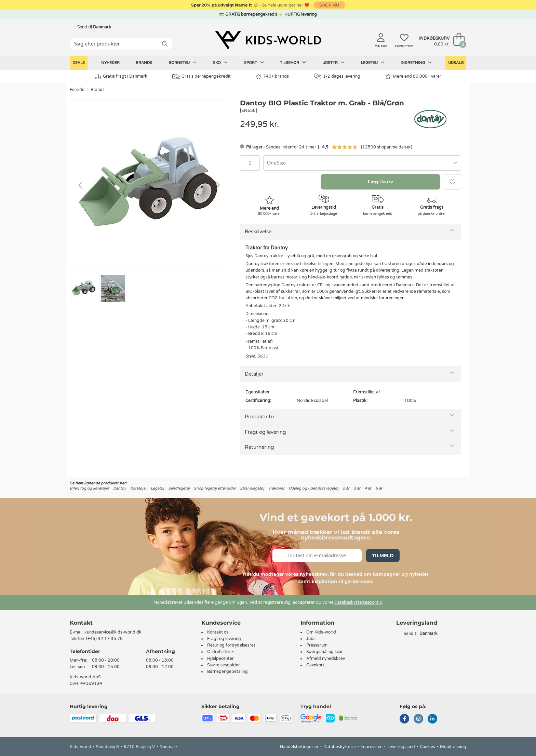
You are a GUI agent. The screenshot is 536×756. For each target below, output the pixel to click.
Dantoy (120, 488)
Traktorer (276, 488)
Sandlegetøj (179, 488)
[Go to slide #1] (84, 288)
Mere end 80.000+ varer (413, 76)
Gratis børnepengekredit (202, 77)
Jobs (311, 639)
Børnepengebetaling (227, 672)
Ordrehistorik (220, 652)
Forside (77, 90)
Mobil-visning (453, 747)
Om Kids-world (321, 632)
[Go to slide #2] (113, 288)
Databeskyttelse (340, 747)
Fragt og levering (265, 432)
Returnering (259, 447)
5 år (379, 488)
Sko (220, 63)
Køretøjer (138, 488)
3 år (357, 488)
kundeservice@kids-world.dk (113, 632)
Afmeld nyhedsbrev (326, 659)
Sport (254, 63)
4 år (368, 488)
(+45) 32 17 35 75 (104, 639)
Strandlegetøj (252, 488)
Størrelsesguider (224, 665)
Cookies (427, 747)
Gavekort (315, 665)
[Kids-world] (268, 40)
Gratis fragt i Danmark (121, 76)
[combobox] (362, 163)
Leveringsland (401, 747)
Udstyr (333, 63)
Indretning (416, 63)
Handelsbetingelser (299, 747)
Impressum (372, 747)
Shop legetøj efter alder (215, 488)
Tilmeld (383, 556)
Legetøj (373, 63)
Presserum (317, 645)
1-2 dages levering (337, 76)
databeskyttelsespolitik (358, 602)
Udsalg (456, 63)
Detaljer (254, 374)
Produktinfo (259, 417)
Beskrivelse (258, 232)
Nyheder (110, 63)
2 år (346, 488)
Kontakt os (218, 632)
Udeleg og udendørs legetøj (313, 488)
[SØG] (165, 44)
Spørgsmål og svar (325, 652)
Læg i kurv (380, 182)
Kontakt (81, 623)
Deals (79, 63)
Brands (144, 63)
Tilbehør (293, 63)
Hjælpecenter (220, 659)
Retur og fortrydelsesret (231, 645)
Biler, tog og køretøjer (89, 488)
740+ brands (272, 76)
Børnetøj (183, 63)
